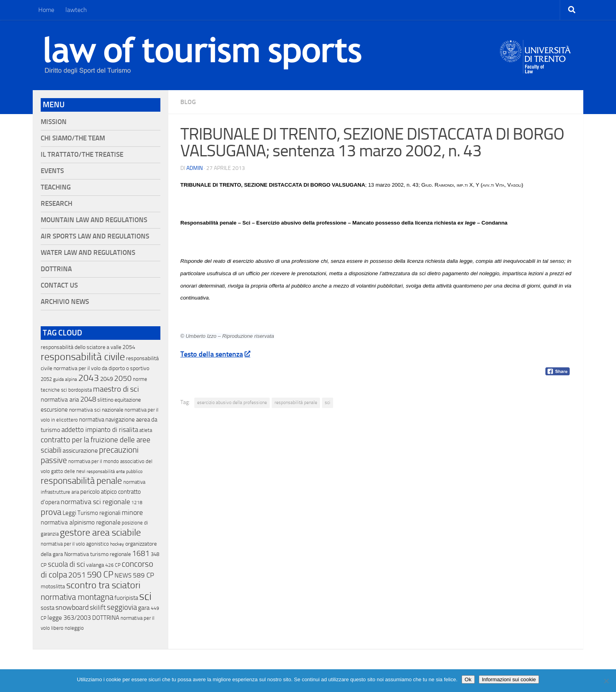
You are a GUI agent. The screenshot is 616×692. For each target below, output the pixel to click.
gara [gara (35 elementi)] (144, 608)
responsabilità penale (296, 402)
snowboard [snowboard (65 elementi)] (72, 607)
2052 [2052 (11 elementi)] (46, 379)
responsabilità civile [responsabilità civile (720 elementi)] (83, 357)
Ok (468, 679)
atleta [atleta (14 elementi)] (146, 430)
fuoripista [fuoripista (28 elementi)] (126, 598)
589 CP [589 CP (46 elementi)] (143, 575)
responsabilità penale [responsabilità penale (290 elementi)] (81, 481)
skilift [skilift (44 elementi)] (98, 607)
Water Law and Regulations (88, 253)
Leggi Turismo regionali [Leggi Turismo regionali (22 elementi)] (92, 513)
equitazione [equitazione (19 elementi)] (128, 400)
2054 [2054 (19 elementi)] (129, 347)
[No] (606, 681)
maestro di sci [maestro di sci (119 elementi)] (116, 389)
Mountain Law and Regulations (94, 220)
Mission (54, 122)
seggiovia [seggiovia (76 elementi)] (122, 607)
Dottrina (56, 269)
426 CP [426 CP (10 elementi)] (113, 565)
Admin (194, 168)
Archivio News (65, 302)
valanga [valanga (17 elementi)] (95, 565)
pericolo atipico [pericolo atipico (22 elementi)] (99, 492)
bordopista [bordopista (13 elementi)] (80, 390)
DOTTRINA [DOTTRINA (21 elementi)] (106, 618)
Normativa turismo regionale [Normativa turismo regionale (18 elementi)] (98, 554)
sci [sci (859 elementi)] (145, 596)
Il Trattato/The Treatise (82, 155)
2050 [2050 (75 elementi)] (123, 379)
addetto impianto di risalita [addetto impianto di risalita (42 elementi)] (100, 430)
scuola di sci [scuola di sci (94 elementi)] (66, 564)
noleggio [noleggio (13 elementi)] (74, 628)
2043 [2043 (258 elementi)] (89, 378)
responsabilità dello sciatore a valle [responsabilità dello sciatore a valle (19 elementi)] (81, 347)
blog (188, 102)
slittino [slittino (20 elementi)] (105, 400)
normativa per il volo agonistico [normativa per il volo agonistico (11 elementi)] (75, 544)
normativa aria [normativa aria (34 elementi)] (60, 399)
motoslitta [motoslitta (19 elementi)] (53, 587)
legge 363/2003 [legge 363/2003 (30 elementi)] (69, 618)
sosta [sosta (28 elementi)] (47, 608)
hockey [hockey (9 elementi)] (117, 544)
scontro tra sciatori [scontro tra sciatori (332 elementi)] (103, 585)
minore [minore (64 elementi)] (132, 513)
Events (52, 171)
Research (56, 204)
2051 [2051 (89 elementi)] (77, 575)
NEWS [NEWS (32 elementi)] (123, 575)
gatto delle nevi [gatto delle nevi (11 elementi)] (68, 471)
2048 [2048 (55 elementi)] (88, 399)
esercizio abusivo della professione (232, 402)
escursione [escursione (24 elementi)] (54, 410)
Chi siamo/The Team (73, 138)
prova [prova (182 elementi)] (51, 512)
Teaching (56, 187)
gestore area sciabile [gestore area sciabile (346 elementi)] (100, 532)
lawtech (76, 10)
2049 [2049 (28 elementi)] (107, 379)
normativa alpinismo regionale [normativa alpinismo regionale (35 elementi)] (81, 522)
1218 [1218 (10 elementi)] (137, 503)
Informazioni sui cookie (509, 679)
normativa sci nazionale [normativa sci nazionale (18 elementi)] (96, 410)
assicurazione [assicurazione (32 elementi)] (80, 450)
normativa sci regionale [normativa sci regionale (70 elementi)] (95, 502)
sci (328, 402)
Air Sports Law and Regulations (95, 236)
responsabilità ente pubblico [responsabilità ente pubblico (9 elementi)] (115, 471)
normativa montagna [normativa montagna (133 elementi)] (77, 597)
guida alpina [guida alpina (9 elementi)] (65, 379)
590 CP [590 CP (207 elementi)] (100, 575)
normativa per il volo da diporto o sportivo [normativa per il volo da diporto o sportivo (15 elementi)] (101, 368)
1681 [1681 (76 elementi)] (141, 554)
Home (46, 10)
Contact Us (59, 285)
